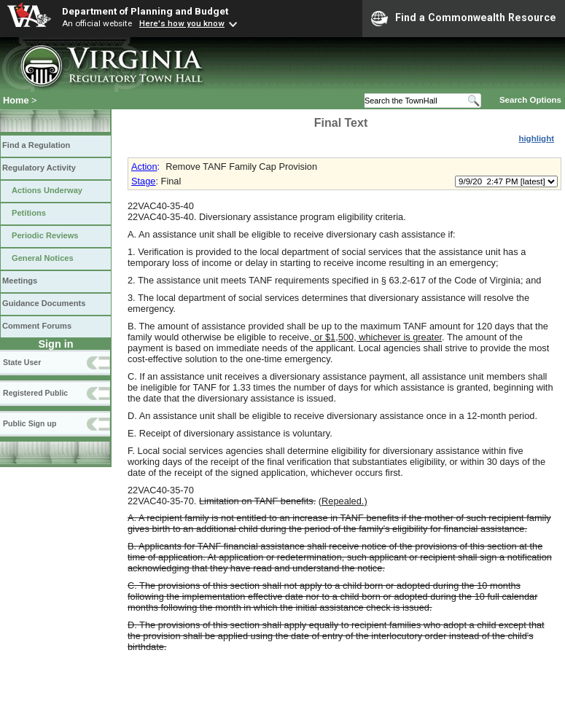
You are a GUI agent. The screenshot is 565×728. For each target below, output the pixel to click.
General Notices (43, 258)
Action (144, 167)
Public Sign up (30, 423)
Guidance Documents (44, 303)
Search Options (530, 100)
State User (22, 362)
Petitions (29, 213)
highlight (536, 138)
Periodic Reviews (45, 235)
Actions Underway (47, 190)
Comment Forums (37, 326)
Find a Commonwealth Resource (464, 18)
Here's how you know (182, 23)
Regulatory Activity (39, 168)
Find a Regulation (36, 145)
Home (16, 100)
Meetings (20, 281)
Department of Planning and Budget (145, 11)
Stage (143, 181)
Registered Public (35, 393)
